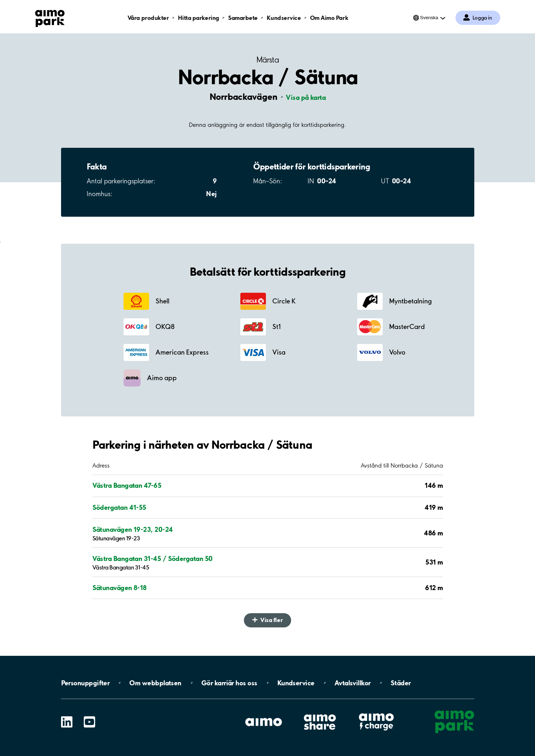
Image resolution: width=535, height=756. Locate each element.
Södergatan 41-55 (119, 507)
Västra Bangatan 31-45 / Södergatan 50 (152, 558)
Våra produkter (148, 18)
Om (155, 683)
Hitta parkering (198, 18)
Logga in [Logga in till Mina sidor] (482, 18)
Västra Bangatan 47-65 (127, 485)
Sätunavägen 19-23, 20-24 (133, 529)
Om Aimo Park (329, 18)
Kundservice (284, 18)
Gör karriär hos (229, 683)
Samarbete (243, 18)
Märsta (267, 60)
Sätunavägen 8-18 (119, 588)
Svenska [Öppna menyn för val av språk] (429, 18)
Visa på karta (306, 97)
